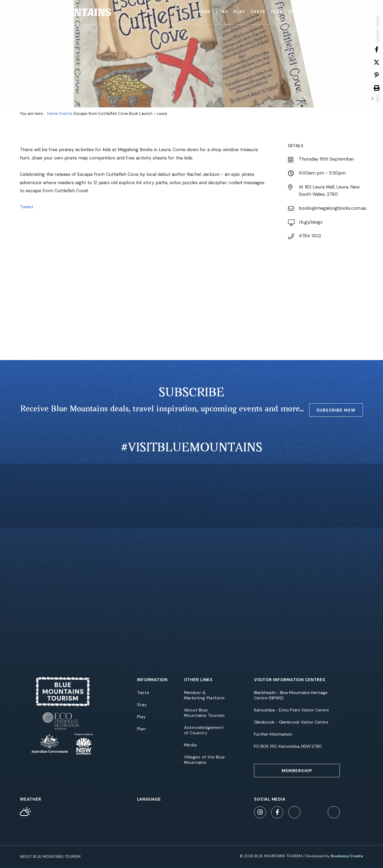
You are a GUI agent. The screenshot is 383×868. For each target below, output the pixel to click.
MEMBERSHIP (297, 771)
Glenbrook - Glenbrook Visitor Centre (291, 722)
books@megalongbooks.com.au (333, 208)
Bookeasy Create (347, 856)
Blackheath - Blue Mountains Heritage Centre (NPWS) (291, 695)
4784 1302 (310, 236)
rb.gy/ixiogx (311, 222)
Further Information (273, 734)
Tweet (27, 207)
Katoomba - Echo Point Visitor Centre (291, 710)
